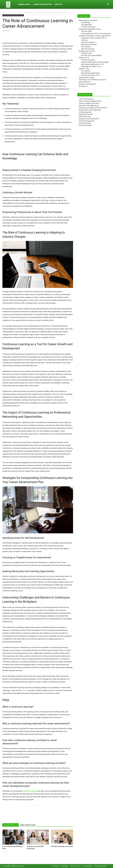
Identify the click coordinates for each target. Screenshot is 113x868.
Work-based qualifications (90, 73)
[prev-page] (4, 853)
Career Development (86, 99)
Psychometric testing (86, 77)
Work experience (85, 82)
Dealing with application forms (90, 29)
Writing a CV (83, 86)
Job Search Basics (85, 123)
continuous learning (30, 791)
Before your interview (89, 44)
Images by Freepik (100, 866)
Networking (85, 22)
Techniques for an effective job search (92, 80)
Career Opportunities (43, 4)
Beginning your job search (88, 20)
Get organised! (86, 25)
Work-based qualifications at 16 (92, 64)
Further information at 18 (90, 75)
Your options (86, 71)
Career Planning (85, 116)
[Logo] (9, 4)
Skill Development (85, 112)
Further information (88, 27)
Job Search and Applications (89, 105)
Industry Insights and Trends (89, 103)
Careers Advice (24, 4)
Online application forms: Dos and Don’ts (96, 33)
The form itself (86, 31)
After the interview (88, 49)
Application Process (86, 114)
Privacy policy (88, 866)
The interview (86, 47)
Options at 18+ (84, 69)
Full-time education (88, 60)
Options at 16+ (84, 58)
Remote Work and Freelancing (90, 110)
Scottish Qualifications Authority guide (95, 62)
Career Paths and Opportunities (90, 101)
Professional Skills (85, 125)
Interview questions (88, 42)
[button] (108, 5)
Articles (58, 4)
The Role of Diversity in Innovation (62, 846)
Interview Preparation (87, 121)
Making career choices (87, 51)
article (24, 690)
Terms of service (75, 866)
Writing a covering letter (87, 84)
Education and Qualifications (89, 119)
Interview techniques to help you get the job (95, 36)
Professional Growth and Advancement (20, 12)
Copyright (65, 866)
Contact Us (56, 866)
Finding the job (86, 53)
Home (4, 12)
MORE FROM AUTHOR (28, 825)
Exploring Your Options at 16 (91, 66)
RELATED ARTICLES (11, 825)
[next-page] (7, 853)
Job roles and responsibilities (91, 55)
